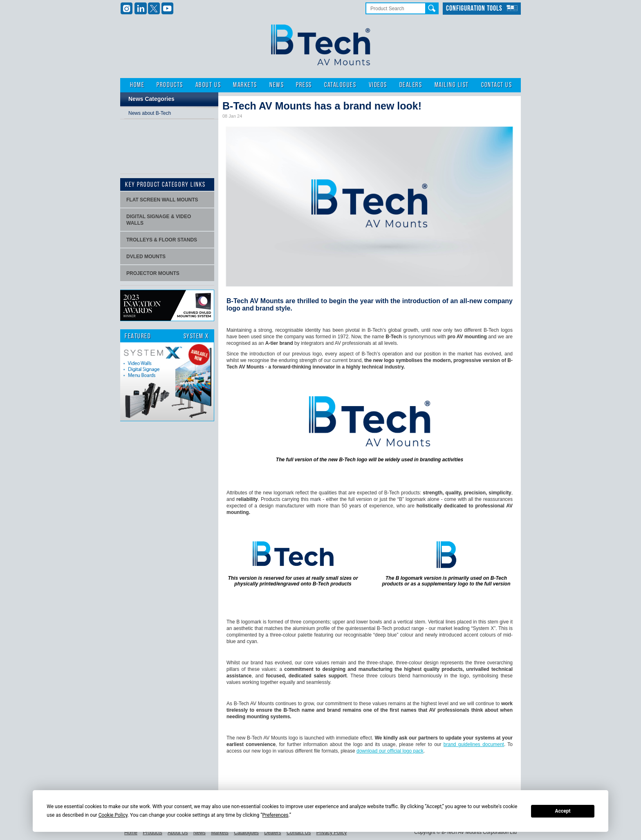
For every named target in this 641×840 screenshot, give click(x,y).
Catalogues (340, 85)
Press (304, 85)
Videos (378, 85)
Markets (245, 85)
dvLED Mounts (146, 257)
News (277, 85)
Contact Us (496, 85)
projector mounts (153, 273)
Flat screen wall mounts (162, 200)
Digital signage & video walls (159, 220)
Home (137, 85)
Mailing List (452, 85)
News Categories (151, 99)
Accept (563, 811)
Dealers (411, 85)
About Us (208, 85)
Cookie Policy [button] (113, 815)
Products (170, 85)
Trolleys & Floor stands (162, 240)
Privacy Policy (332, 833)
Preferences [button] (275, 815)
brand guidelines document (474, 744)
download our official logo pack (390, 751)
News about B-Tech (150, 113)
